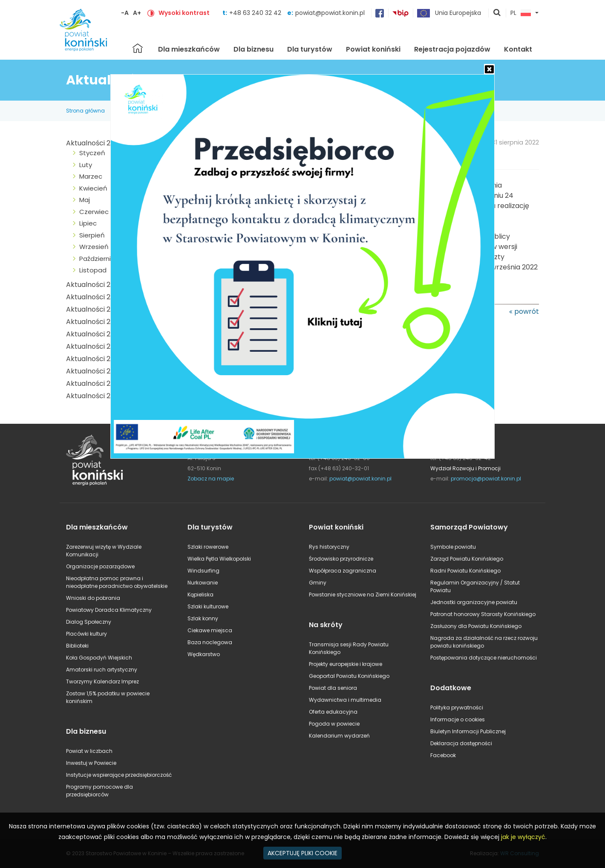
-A (125, 13)
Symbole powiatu (453, 547)
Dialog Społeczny (89, 622)
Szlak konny (203, 618)
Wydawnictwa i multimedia (345, 700)
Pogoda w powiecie (334, 724)
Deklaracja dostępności (461, 743)
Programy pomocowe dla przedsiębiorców (99, 791)
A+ (137, 13)
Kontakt (518, 49)
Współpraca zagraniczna (343, 571)
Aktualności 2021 (93, 322)
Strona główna (138, 48)
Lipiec (88, 223)
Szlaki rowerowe (208, 547)
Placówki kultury (86, 634)
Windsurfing (203, 571)
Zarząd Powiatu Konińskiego (467, 559)
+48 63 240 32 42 (256, 13)
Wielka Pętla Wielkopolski (219, 559)
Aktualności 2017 (94, 371)
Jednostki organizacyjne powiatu (474, 602)
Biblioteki (77, 646)
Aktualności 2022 (94, 309)
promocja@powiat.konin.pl (486, 479)
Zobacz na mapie (211, 479)
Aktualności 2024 (95, 285)
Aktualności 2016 (94, 383)
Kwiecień (93, 188)
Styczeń (92, 153)
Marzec (91, 176)
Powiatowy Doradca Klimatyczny (109, 610)
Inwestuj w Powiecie (91, 763)
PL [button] (521, 13)
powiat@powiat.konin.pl (330, 13)
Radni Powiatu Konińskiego (465, 571)
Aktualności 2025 (94, 143)
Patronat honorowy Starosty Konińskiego (483, 614)
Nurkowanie (203, 583)
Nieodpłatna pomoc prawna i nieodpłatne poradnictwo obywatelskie (117, 582)
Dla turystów (310, 49)
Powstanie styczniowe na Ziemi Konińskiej (363, 595)
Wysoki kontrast (184, 13)
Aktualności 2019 (93, 346)
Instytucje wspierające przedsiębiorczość (119, 775)
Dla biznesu (254, 49)
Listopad (93, 270)
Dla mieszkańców (189, 49)
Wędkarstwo (204, 654)
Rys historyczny (329, 547)
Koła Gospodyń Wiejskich (99, 658)
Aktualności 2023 (94, 297)
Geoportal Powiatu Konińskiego (349, 676)
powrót (527, 311)
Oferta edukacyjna (333, 712)
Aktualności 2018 (94, 359)
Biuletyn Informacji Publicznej (468, 731)
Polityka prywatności (457, 707)
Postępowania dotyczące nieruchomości (484, 658)
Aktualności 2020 (94, 334)
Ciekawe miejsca (210, 630)
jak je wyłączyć (523, 837)
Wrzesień (94, 247)
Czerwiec (94, 212)
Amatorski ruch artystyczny (102, 670)
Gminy (318, 583)
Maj (85, 200)
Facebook (443, 755)
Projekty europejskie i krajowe (346, 664)
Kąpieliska (200, 595)
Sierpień (92, 235)
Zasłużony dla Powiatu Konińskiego (476, 626)
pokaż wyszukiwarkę (497, 13)
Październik (97, 259)
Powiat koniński (373, 49)
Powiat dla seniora (333, 688)
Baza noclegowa (210, 642)
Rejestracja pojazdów (452, 49)
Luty (86, 165)
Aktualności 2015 (94, 396)
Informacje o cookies (458, 719)
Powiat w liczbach (89, 751)
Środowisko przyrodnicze (341, 559)
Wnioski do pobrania (93, 598)
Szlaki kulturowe (208, 606)
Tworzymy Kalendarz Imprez (102, 681)
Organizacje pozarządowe (100, 566)
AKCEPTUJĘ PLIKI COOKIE (302, 853)
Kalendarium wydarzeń (339, 736)
